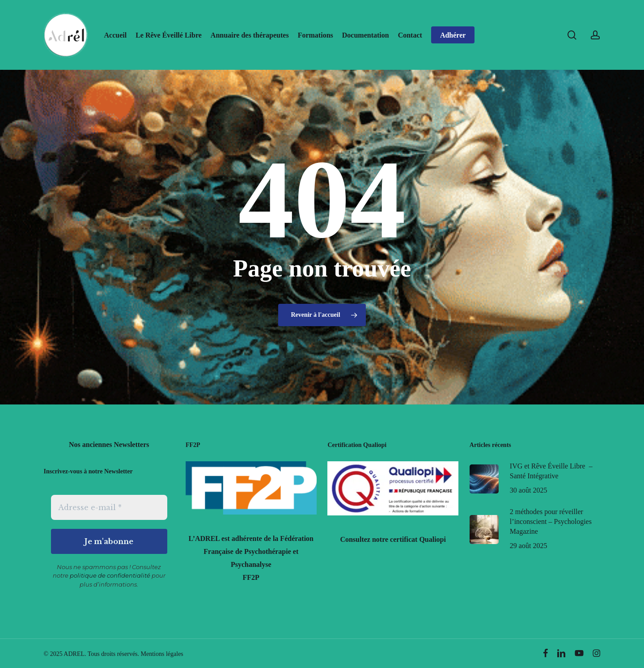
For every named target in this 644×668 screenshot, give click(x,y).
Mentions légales (162, 654)
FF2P (251, 577)
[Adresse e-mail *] (109, 507)
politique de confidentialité (110, 575)
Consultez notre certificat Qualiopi (393, 539)
